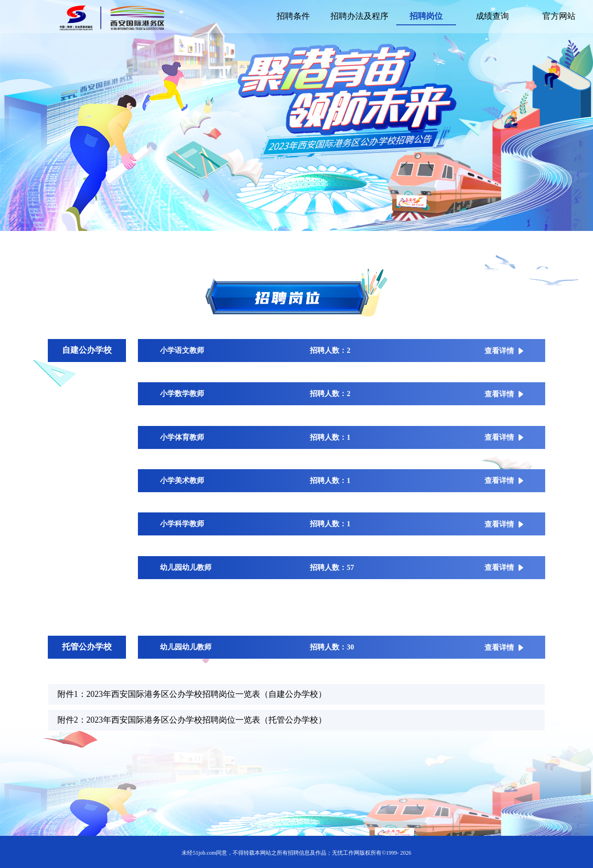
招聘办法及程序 (359, 16)
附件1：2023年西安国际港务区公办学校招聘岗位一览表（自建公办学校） (192, 694)
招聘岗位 (426, 16)
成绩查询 (492, 16)
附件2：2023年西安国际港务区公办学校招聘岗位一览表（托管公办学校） (192, 720)
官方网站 (559, 16)
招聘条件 (293, 16)
